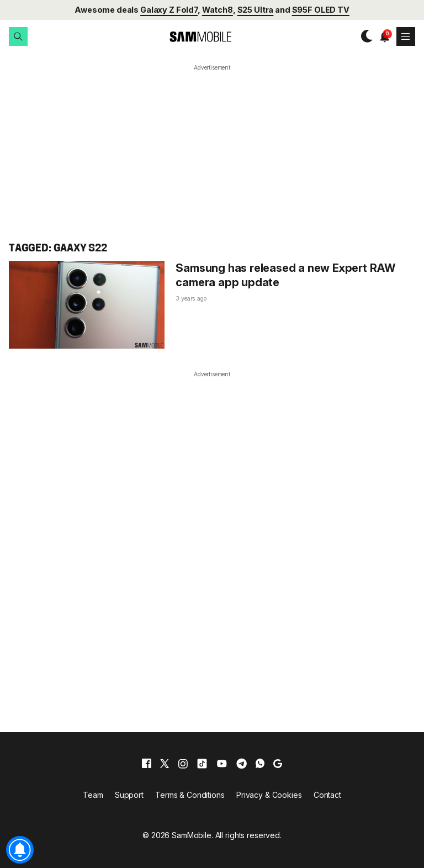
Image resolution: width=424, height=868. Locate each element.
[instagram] (183, 764)
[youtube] (222, 764)
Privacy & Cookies (269, 795)
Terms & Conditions (190, 795)
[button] (18, 36)
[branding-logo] (191, 37)
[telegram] (242, 764)
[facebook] (147, 764)
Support (129, 795)
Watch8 (218, 10)
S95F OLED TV (321, 10)
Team (93, 795)
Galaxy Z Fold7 (169, 10)
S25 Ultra (256, 10)
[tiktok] (202, 764)
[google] (278, 764)
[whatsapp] (260, 764)
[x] (165, 764)
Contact (327, 795)
